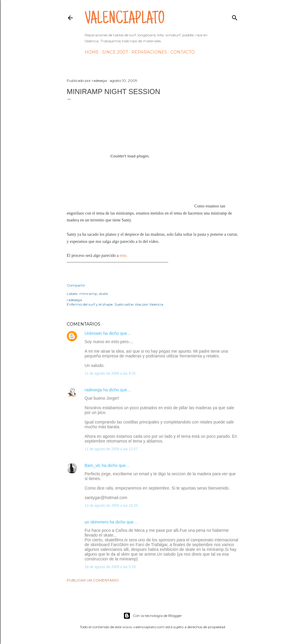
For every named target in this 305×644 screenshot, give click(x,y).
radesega (93, 390)
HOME (92, 52)
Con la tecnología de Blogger (153, 616)
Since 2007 (115, 52)
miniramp (88, 294)
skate (103, 294)
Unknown (93, 333)
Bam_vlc (93, 465)
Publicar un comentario (93, 580)
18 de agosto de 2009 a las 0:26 (110, 567)
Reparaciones (149, 52)
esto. (124, 255)
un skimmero (97, 522)
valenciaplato (125, 20)
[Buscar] (235, 17)
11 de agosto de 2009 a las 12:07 (111, 449)
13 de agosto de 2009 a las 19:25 (111, 506)
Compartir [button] (76, 285)
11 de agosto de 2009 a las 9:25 (110, 373)
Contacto (183, 52)
